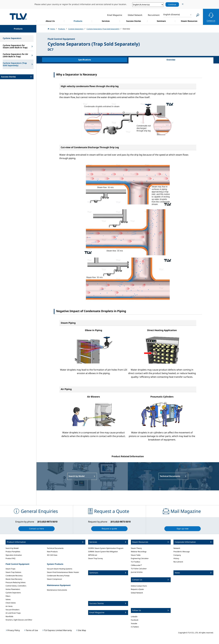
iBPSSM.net (93, 555)
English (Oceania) (172, 14)
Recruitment (178, 562)
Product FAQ (10, 558)
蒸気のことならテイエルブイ (18, 16)
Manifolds (9, 616)
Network (177, 548)
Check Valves (11, 603)
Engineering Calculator (140, 558)
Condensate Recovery (14, 576)
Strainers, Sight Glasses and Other (19, 620)
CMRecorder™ (136, 565)
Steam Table (136, 555)
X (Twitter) (135, 627)
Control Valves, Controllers (16, 586)
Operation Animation (14, 555)
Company (177, 555)
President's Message (182, 552)
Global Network (137, 593)
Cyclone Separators (13, 593)
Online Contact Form (139, 586)
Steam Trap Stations (13, 572)
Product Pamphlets (13, 552)
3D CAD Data (52, 555)
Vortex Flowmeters (13, 589)
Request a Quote (137, 589)
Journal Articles (137, 572)
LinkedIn (134, 617)
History (176, 558)
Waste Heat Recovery (14, 579)
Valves (8, 599)
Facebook (135, 620)
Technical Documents (55, 548)
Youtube (134, 623)
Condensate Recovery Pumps (58, 576)
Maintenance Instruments (57, 590)
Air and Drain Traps (13, 613)
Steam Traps (10, 569)
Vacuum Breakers (13, 610)
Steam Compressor (54, 579)
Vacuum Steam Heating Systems (60, 569)
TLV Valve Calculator (139, 569)
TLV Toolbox (135, 562)
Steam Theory (136, 548)
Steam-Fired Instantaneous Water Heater (63, 572)
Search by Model (12, 548)
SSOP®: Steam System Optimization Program (106, 548)
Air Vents (9, 606)
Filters (8, 596)
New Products (52, 552)
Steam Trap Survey (95, 558)
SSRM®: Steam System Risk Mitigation (103, 552)
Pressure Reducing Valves (16, 582)
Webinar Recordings (139, 552)
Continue (172, 4)
